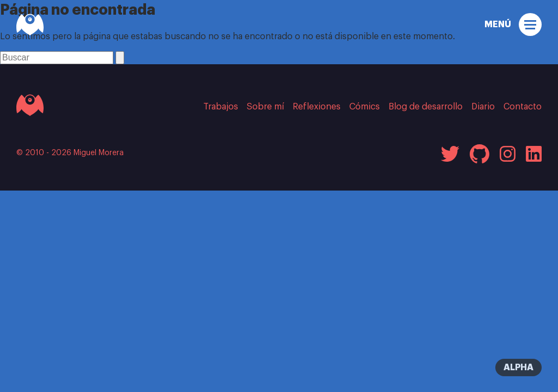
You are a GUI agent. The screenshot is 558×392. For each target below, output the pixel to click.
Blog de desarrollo (426, 107)
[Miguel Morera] (30, 24)
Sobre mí (265, 107)
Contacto (523, 107)
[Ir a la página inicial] (30, 105)
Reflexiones (317, 107)
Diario (483, 107)
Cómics (365, 107)
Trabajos (221, 107)
